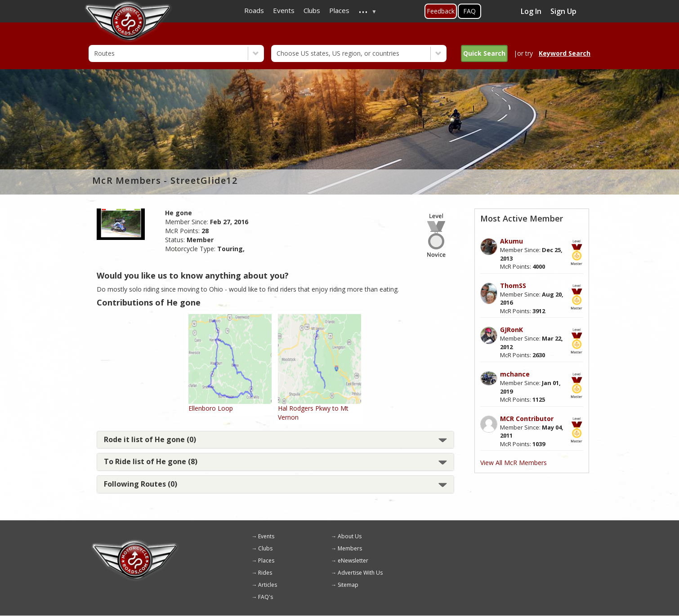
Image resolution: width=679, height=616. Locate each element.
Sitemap (348, 585)
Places (266, 561)
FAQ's (266, 597)
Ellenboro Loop (211, 408)
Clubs (265, 548)
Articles (268, 585)
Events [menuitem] (284, 10)
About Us (350, 536)
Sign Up (563, 11)
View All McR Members (514, 463)
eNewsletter (353, 561)
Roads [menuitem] (254, 10)
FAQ (469, 11)
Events (266, 536)
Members (350, 548)
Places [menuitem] (339, 10)
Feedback (441, 11)
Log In (531, 11)
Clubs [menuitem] (312, 10)
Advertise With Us (360, 573)
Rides (265, 573)
